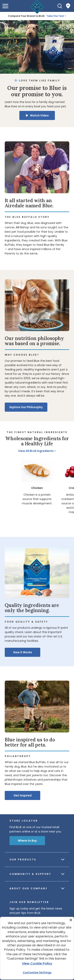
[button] (5, 6)
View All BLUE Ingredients (36, 451)
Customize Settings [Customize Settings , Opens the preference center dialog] (37, 972)
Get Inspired (23, 795)
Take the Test (55, 16)
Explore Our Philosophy (26, 407)
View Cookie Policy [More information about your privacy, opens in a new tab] (37, 963)
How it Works (23, 652)
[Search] (60, 6)
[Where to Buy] (68, 6)
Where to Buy (27, 841)
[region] (37, 492)
